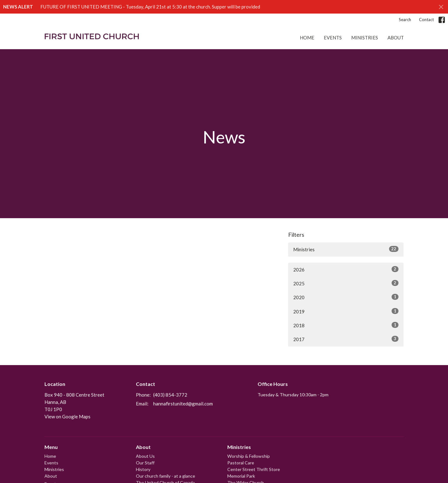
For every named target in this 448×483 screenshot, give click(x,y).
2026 (346, 269)
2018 (346, 325)
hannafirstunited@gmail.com (183, 404)
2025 (346, 283)
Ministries (365, 38)
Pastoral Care (241, 463)
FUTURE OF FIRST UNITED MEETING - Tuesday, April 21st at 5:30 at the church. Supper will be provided (150, 7)
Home (307, 38)
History (143, 469)
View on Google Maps (67, 416)
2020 (346, 297)
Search (405, 20)
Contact (426, 20)
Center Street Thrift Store (254, 469)
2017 (346, 339)
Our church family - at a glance (166, 476)
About (396, 38)
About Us (145, 456)
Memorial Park (241, 476)
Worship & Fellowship (249, 456)
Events (333, 38)
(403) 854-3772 (170, 395)
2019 (346, 311)
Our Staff (145, 463)
